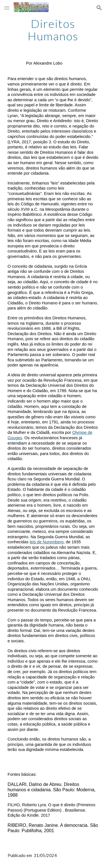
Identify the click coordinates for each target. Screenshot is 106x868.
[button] (7, 8)
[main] (53, 30)
